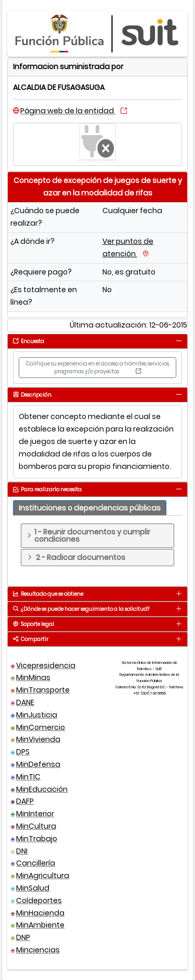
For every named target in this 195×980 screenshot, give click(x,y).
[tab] (179, 341)
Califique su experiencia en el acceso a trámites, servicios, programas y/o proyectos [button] (98, 368)
